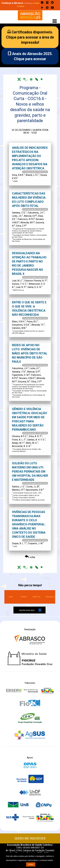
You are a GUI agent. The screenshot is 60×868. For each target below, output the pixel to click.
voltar (30, 557)
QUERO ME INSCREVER (30, 838)
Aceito (31, 864)
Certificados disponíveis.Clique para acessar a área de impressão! (30, 37)
